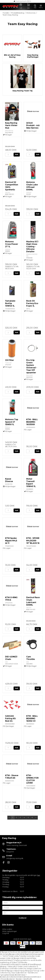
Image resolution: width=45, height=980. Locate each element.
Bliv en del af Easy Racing (12, 56)
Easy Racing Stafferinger (33, 56)
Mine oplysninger (10, 931)
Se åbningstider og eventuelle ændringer (21, 875)
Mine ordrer (7, 929)
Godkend (22, 918)
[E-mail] (23, 908)
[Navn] (23, 903)
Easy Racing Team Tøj (22, 91)
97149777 (10, 852)
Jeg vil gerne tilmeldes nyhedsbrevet (25, 913)
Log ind (6, 933)
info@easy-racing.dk (15, 858)
